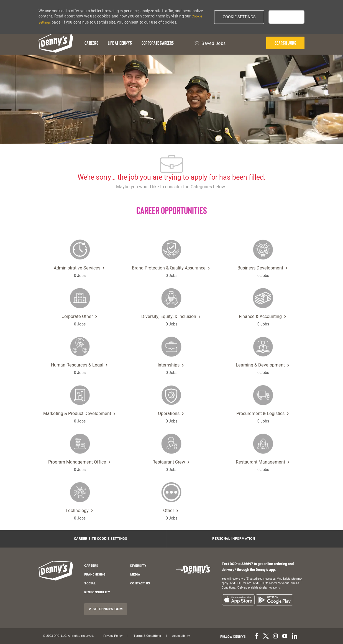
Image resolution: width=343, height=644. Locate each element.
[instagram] (275, 637)
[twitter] (266, 637)
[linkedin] (294, 637)
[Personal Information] (234, 539)
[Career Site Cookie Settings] (101, 539)
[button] (239, 17)
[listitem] (238, 600)
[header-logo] (56, 43)
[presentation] (286, 43)
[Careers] (91, 43)
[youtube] (285, 637)
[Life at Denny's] (120, 43)
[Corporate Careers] (158, 43)
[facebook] (257, 637)
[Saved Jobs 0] (210, 43)
